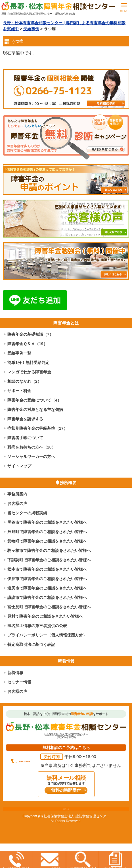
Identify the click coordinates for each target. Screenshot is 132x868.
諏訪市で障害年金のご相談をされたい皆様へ (47, 597)
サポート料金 (19, 391)
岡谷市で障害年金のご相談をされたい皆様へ (47, 522)
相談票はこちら (66, 830)
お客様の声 (17, 503)
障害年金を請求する (25, 419)
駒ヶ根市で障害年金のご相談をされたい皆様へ (49, 550)
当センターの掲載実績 (27, 513)
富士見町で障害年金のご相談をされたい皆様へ (49, 607)
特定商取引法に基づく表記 (31, 644)
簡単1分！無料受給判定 (28, 363)
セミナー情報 (19, 682)
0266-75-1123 (70, 762)
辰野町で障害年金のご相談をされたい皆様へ (47, 532)
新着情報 (15, 673)
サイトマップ (19, 466)
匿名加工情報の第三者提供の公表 (37, 626)
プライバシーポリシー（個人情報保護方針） (47, 635)
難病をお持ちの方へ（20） (32, 447)
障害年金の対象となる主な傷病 (35, 410)
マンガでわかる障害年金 (29, 372)
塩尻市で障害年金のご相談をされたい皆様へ (47, 588)
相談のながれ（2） (24, 381)
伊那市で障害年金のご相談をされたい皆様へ (47, 579)
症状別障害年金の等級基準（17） (37, 428)
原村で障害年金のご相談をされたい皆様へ (45, 616)
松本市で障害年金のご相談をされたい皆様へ (47, 569)
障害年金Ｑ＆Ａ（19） (27, 344)
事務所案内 (17, 494)
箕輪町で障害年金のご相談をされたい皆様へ (47, 541)
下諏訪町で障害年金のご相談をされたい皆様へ (49, 560)
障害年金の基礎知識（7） (30, 334)
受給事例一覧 (19, 353)
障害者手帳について (25, 438)
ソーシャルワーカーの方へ (31, 456)
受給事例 (31, 29)
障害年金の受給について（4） (34, 400)
